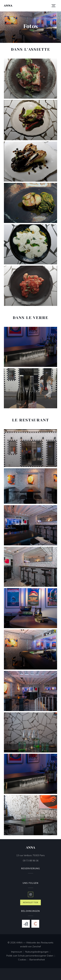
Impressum (18, 952)
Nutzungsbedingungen (38, 952)
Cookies (24, 960)
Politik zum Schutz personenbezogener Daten (31, 956)
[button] (54, 6)
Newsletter (31, 902)
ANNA (8, 6)
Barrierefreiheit (37, 960)
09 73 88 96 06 (31, 861)
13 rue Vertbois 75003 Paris (37, 855)
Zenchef (37, 947)
